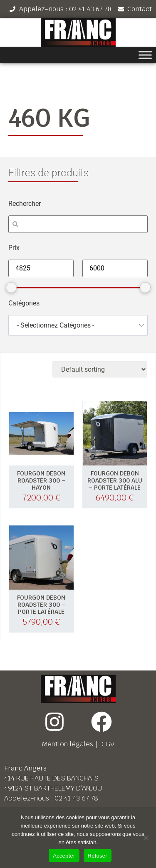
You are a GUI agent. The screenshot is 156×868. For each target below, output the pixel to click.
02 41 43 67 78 (76, 798)
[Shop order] (100, 369)
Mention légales (68, 744)
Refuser (98, 856)
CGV (108, 744)
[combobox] (78, 325)
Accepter (64, 856)
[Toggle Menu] (145, 55)
